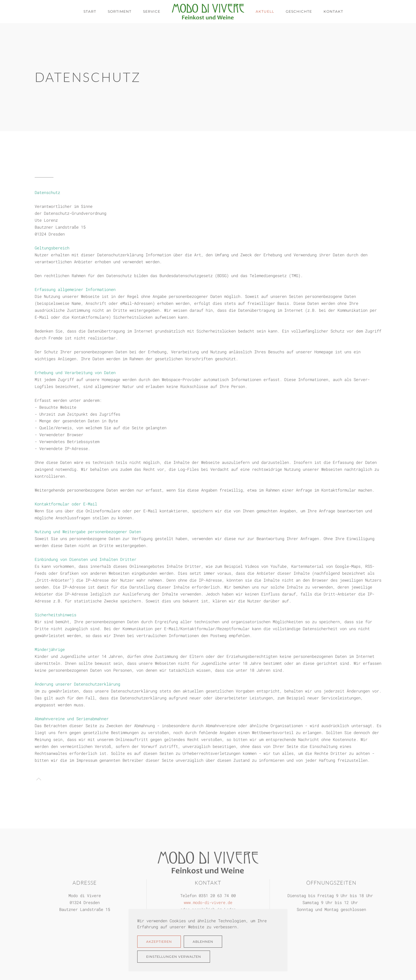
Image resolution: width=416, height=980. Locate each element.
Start (90, 11)
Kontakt (333, 11)
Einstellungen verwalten (174, 957)
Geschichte (299, 11)
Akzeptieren (159, 942)
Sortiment (120, 11)
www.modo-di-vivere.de (208, 902)
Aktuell (265, 11)
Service (152, 11)
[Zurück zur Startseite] (208, 12)
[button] (39, 779)
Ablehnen (203, 942)
